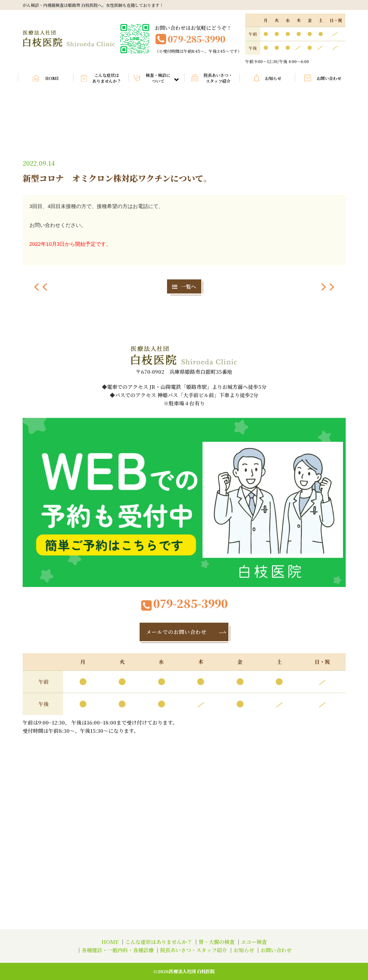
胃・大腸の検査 (217, 942)
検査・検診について (162, 78)
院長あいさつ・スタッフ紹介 (218, 78)
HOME (52, 78)
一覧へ (184, 286)
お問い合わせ (329, 78)
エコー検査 (254, 942)
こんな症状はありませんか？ (107, 78)
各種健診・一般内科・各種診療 (118, 950)
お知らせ (273, 78)
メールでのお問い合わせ (187, 632)
